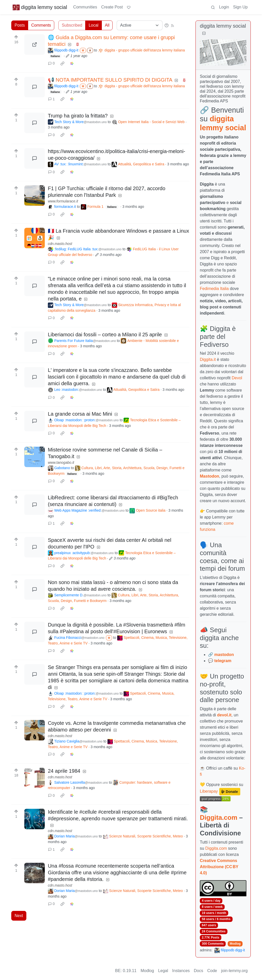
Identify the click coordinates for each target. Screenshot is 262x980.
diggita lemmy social (40, 7)
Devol (237, 378)
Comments (41, 25)
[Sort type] (140, 25)
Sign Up (240, 7)
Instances (181, 971)
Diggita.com (219, 817)
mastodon (224, 655)
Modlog (235, 944)
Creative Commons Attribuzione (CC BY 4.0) (219, 867)
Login (224, 7)
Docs (199, 971)
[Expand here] (35, 238)
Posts (20, 25)
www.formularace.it (63, 201)
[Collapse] (204, 33)
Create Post (112, 7)
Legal (163, 971)
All (107, 25)
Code (212, 971)
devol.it (224, 715)
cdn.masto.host (60, 244)
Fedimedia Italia (214, 289)
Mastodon (210, 476)
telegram (223, 661)
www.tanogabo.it (61, 462)
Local (93, 25)
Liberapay (209, 791)
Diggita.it (208, 359)
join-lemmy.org (234, 971)
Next (19, 916)
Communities (85, 7)
